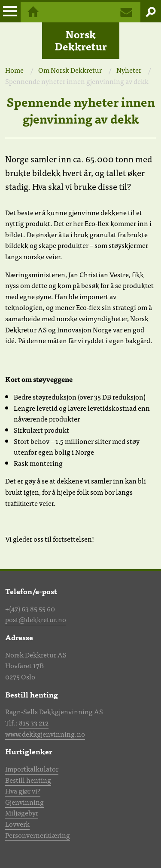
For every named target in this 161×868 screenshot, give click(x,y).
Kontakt (126, 12)
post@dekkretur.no (36, 619)
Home (14, 70)
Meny (10, 12)
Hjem (33, 12)
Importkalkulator (32, 769)
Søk (151, 12)
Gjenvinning (24, 802)
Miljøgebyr (22, 812)
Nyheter (129, 70)
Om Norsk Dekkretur (70, 70)
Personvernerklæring (38, 835)
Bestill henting (28, 780)
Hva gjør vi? (23, 790)
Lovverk (17, 824)
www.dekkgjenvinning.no (45, 734)
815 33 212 (34, 722)
